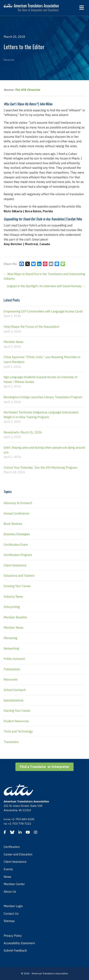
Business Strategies (17, 534)
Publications (12, 669)
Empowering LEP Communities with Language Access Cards (43, 311)
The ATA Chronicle (27, 90)
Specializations (14, 700)
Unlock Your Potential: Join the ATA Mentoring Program (40, 468)
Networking (11, 648)
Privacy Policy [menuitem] (13, 936)
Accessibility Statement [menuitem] (19, 943)
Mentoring (10, 638)
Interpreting (12, 607)
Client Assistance (15, 565)
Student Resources (16, 721)
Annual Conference (16, 513)
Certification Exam (16, 545)
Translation (11, 742)
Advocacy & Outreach (18, 503)
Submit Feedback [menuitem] (15, 950)
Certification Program (18, 555)
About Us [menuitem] (10, 892)
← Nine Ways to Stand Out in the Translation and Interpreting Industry (44, 276)
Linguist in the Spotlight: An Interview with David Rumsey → (46, 286)
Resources (9, 60)
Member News (13, 342)
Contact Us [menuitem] (11, 914)
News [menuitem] (7, 877)
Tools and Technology (18, 731)
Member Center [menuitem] (14, 884)
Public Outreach (14, 659)
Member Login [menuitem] (13, 906)
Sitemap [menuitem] (9, 921)
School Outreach (15, 690)
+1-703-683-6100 (23, 819)
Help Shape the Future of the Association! (31, 327)
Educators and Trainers (19, 576)
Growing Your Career (17, 586)
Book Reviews (13, 524)
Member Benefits (15, 617)
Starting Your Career (17, 711)
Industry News (13, 597)
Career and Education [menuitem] (18, 854)
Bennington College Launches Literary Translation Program (43, 397)
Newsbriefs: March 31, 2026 (23, 432)
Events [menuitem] (8, 869)
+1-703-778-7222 (20, 824)
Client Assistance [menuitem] (15, 862)
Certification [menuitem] (12, 847)
